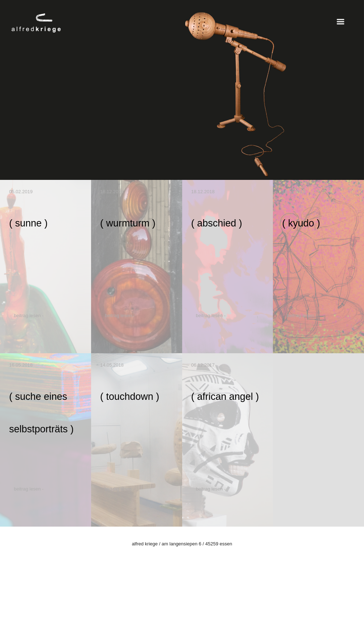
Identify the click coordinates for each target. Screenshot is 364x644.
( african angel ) (225, 397)
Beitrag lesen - (29, 315)
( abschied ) (217, 223)
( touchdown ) (130, 397)
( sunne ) (28, 223)
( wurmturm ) (128, 223)
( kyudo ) (301, 223)
